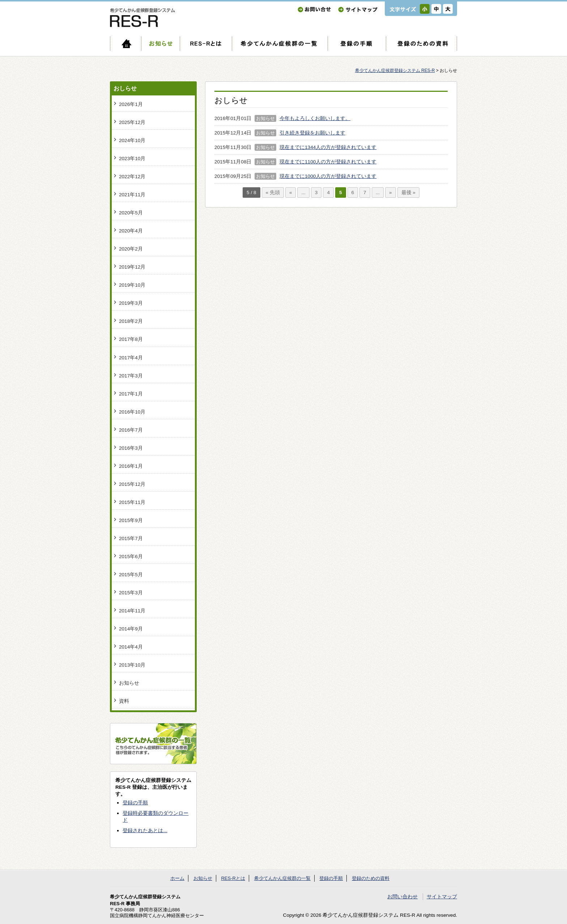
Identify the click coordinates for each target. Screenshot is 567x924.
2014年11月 (132, 611)
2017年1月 (131, 394)
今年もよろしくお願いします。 (315, 118)
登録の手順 (357, 44)
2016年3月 (131, 448)
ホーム (125, 44)
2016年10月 (132, 412)
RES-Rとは (206, 44)
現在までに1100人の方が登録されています (328, 162)
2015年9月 (131, 520)
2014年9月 (131, 629)
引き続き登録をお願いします (312, 133)
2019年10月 (132, 285)
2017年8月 (131, 339)
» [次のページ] (391, 192)
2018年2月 (131, 321)
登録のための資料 (421, 44)
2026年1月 (131, 104)
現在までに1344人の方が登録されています (328, 147)
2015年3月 (131, 593)
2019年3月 (131, 303)
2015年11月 (132, 502)
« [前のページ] (291, 192)
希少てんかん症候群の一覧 (280, 44)
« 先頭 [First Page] (273, 192)
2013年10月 (132, 665)
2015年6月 (131, 557)
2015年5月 (131, 575)
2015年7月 (131, 538)
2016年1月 (131, 466)
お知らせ (160, 44)
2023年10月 (132, 159)
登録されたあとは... (145, 831)
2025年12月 (132, 122)
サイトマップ (358, 10)
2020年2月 (131, 249)
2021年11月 (132, 195)
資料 (124, 701)
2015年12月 (132, 484)
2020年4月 (131, 231)
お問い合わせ (314, 10)
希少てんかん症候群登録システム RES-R (395, 70)
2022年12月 (132, 177)
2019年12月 (132, 267)
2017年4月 (131, 358)
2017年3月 (131, 376)
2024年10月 (132, 140)
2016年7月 (131, 430)
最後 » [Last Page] (408, 192)
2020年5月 (131, 213)
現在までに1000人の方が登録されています (328, 176)
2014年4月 (131, 647)
